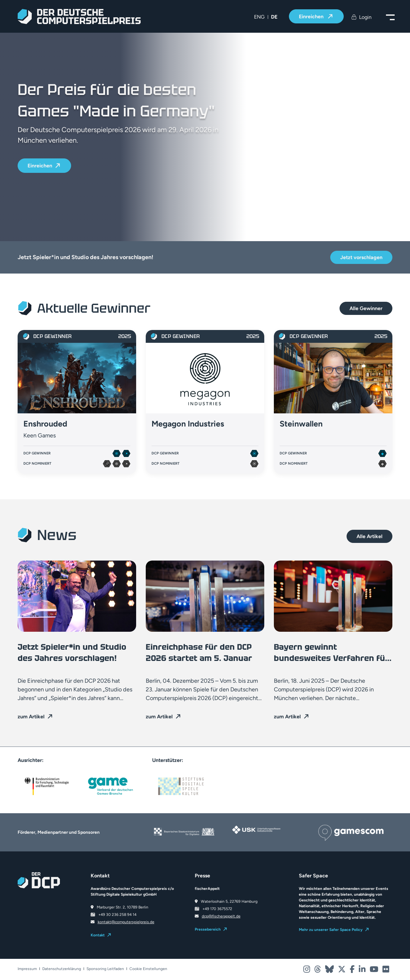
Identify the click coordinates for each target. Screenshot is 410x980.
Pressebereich (208, 929)
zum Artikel (31, 717)
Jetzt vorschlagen (361, 257)
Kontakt (98, 935)
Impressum (27, 969)
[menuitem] (259, 17)
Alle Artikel (369, 536)
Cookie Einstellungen (148, 969)
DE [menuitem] (274, 17)
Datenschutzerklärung (62, 969)
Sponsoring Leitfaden (105, 969)
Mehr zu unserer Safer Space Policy (331, 930)
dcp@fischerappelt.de (221, 916)
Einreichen (312, 17)
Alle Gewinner (366, 308)
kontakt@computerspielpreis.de (126, 922)
